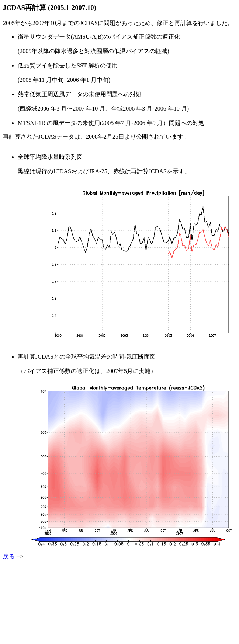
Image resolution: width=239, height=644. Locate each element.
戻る (9, 556)
